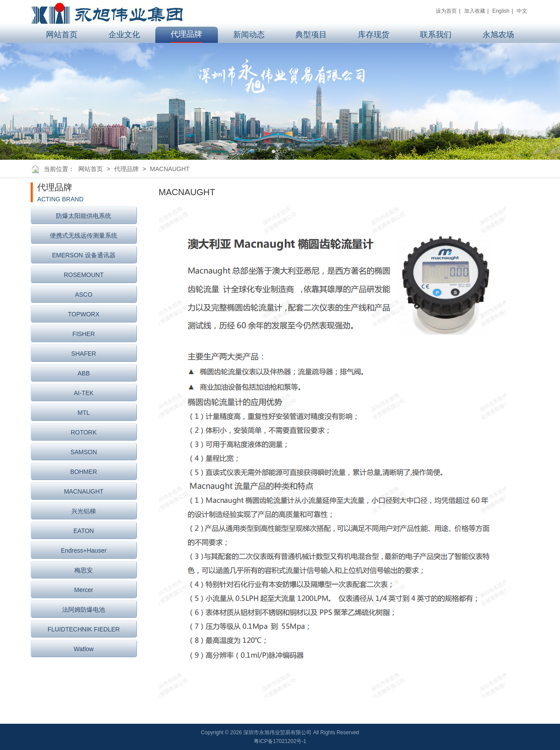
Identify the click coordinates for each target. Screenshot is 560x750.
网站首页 (91, 169)
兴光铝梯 (84, 511)
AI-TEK (84, 393)
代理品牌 (126, 169)
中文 (522, 11)
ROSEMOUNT (84, 275)
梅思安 (84, 570)
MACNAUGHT (170, 169)
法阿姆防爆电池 (84, 610)
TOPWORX (84, 314)
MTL (84, 413)
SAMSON (84, 452)
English (501, 11)
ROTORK (84, 432)
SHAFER (84, 354)
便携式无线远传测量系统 (84, 235)
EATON (84, 531)
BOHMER (84, 472)
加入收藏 (475, 11)
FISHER (84, 334)
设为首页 (446, 11)
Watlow (84, 649)
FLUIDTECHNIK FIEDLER (84, 629)
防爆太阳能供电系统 (84, 216)
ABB (84, 373)
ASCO (84, 294)
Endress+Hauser (84, 550)
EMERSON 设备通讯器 (84, 255)
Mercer (84, 590)
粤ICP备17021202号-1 (280, 741)
